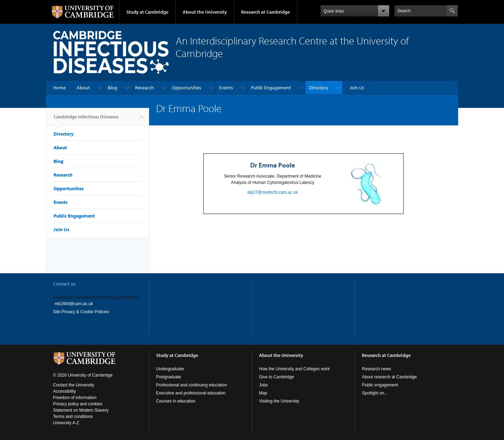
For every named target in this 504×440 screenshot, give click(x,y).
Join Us (357, 88)
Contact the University (74, 385)
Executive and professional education (191, 393)
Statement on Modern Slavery (81, 410)
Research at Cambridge (265, 12)
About (83, 88)
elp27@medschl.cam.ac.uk (273, 192)
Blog (113, 88)
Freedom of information (75, 398)
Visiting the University (279, 401)
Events (226, 88)
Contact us (64, 284)
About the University (205, 12)
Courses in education (176, 401)
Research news (376, 369)
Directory (319, 88)
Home (59, 88)
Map (263, 393)
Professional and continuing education (192, 385)
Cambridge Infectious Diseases (86, 119)
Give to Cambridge (276, 377)
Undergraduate (170, 369)
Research (145, 88)
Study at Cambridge (147, 12)
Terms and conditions (73, 417)
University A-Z (66, 423)
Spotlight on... (375, 393)
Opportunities (187, 88)
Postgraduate (169, 377)
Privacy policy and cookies (78, 404)
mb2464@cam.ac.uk (74, 304)
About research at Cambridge (389, 377)
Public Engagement (271, 88)
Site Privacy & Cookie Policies (81, 312)
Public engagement (380, 385)
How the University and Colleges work (294, 369)
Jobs (263, 385)
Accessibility (65, 391)
